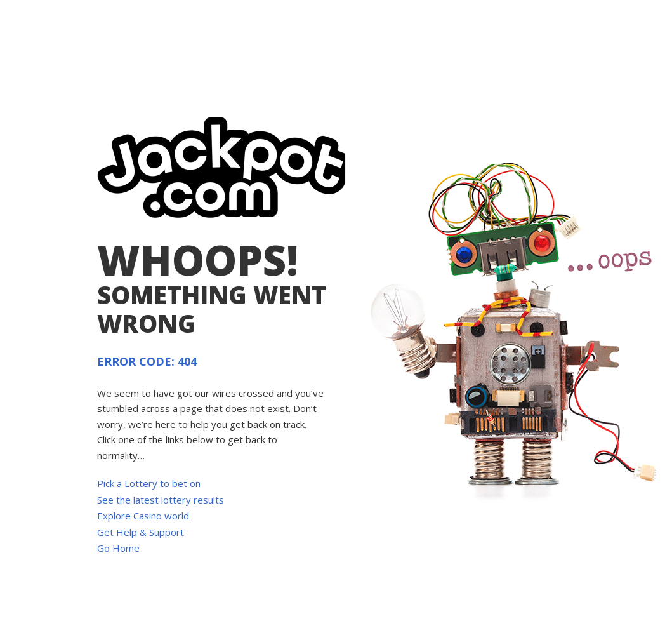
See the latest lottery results (161, 500)
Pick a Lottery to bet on (149, 483)
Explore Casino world (143, 516)
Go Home (118, 548)
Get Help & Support (141, 532)
